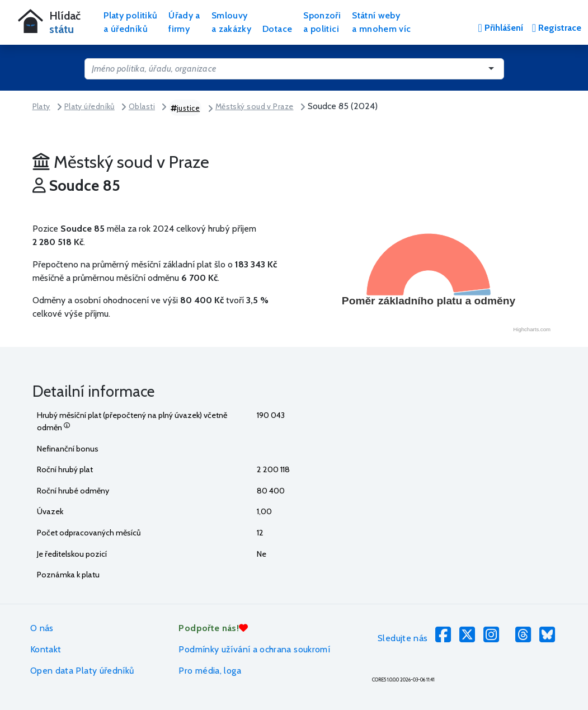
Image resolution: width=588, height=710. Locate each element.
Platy (41, 106)
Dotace (277, 29)
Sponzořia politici (322, 22)
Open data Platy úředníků (82, 671)
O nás (42, 628)
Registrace (557, 28)
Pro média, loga (210, 671)
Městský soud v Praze (255, 106)
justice (185, 108)
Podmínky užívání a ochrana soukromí (254, 649)
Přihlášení (500, 28)
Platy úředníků (90, 106)
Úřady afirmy (184, 22)
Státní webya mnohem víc (381, 22)
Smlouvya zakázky (231, 22)
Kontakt (46, 649)
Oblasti (142, 106)
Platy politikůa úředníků (130, 22)
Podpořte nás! (213, 628)
